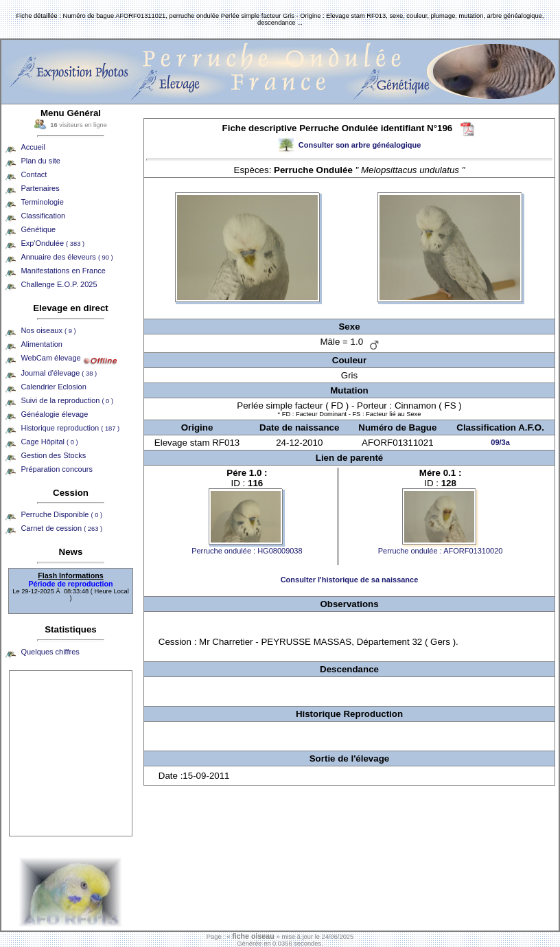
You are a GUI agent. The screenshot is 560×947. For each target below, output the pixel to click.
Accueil (33, 147)
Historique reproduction (70, 428)
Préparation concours (57, 469)
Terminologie (42, 202)
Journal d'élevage (59, 373)
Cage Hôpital (49, 442)
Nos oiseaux (48, 330)
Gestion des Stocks (53, 455)
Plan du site (40, 161)
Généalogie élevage (54, 414)
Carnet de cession (61, 528)
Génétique (38, 229)
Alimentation (42, 344)
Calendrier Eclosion (53, 387)
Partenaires (40, 188)
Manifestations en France (63, 271)
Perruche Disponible (61, 514)
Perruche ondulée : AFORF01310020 (441, 551)
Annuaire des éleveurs (67, 257)
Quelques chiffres (50, 652)
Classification (43, 216)
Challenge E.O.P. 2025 (59, 284)
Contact (34, 174)
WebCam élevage (50, 358)
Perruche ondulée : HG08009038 (247, 551)
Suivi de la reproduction (67, 400)
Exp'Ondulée (52, 243)
